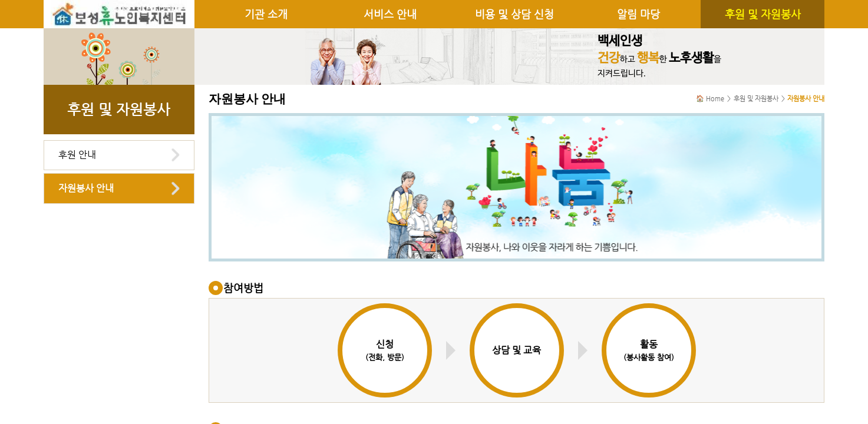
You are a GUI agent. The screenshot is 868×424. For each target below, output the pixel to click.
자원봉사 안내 (86, 188)
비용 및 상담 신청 (514, 14)
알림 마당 (638, 14)
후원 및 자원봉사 (763, 14)
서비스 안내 (390, 14)
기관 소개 (266, 14)
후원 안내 (77, 155)
